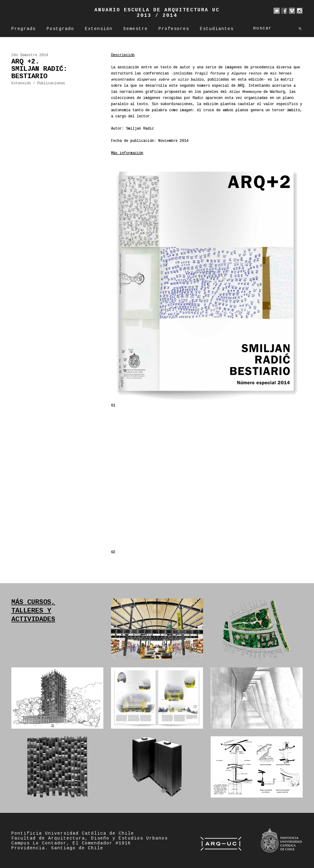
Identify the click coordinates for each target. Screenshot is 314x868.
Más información (127, 153)
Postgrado (60, 29)
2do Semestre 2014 (30, 55)
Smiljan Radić (140, 129)
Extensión (99, 29)
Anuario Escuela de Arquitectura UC (157, 10)
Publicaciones (51, 83)
